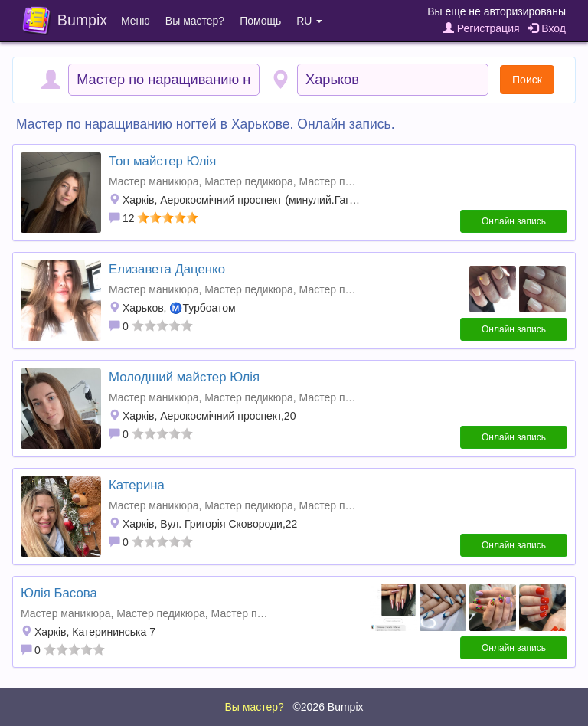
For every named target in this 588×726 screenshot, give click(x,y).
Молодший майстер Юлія (184, 377)
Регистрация (482, 28)
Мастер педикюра (249, 181)
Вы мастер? (195, 21)
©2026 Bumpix (328, 707)
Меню (136, 21)
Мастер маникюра (154, 181)
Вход (547, 28)
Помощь (260, 21)
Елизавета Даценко (167, 269)
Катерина (137, 485)
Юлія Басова (59, 593)
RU (309, 21)
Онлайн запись (514, 221)
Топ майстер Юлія (162, 161)
